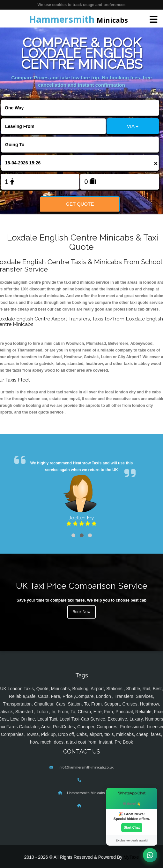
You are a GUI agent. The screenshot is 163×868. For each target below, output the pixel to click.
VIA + (133, 126)
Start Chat (132, 827)
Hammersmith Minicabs (86, 793)
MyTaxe (131, 857)
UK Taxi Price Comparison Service (82, 586)
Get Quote (80, 204)
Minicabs (78, 19)
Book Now (82, 612)
